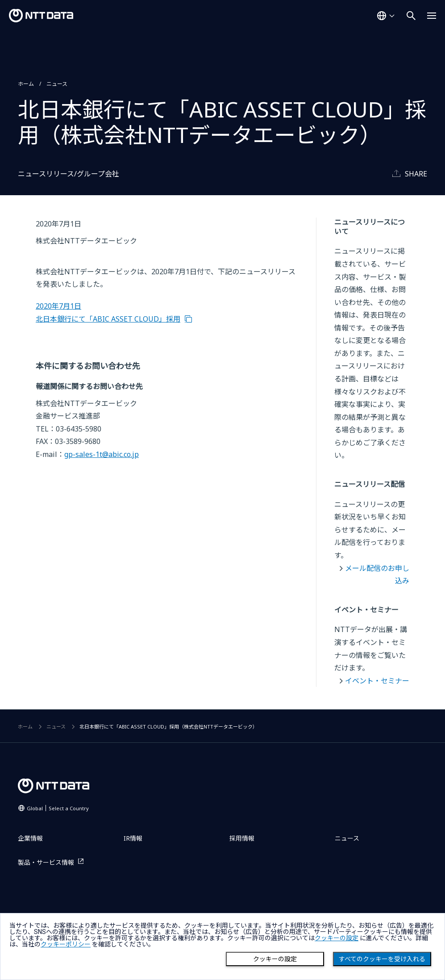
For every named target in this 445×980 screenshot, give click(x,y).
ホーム (26, 84)
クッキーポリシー (66, 944)
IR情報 (133, 838)
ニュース (57, 84)
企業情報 (30, 838)
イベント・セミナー (377, 681)
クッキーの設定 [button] (337, 938)
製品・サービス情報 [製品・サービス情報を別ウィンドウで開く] (46, 862)
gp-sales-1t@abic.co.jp (102, 454)
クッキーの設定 (275, 959)
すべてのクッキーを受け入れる (382, 959)
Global (58, 808)
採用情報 (242, 838)
